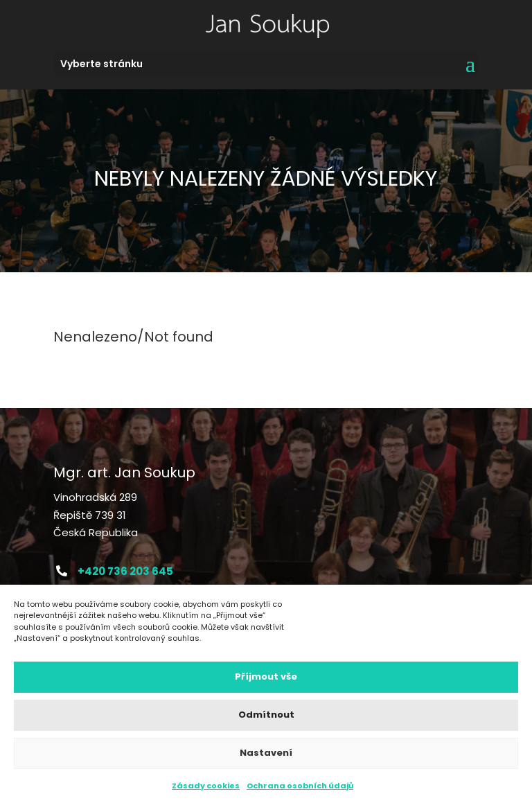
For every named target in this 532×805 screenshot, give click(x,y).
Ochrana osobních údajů (300, 786)
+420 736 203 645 (125, 571)
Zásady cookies (206, 786)
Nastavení (266, 753)
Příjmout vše (266, 677)
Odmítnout (266, 715)
